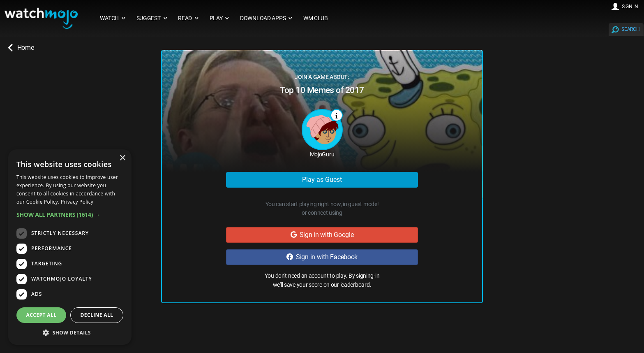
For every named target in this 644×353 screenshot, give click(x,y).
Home (21, 48)
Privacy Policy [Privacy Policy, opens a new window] (77, 202)
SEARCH (630, 29)
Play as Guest (322, 180)
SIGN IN (630, 7)
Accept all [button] (42, 315)
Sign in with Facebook (322, 257)
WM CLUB (316, 18)
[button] (70, 215)
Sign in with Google (322, 235)
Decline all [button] (97, 315)
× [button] (122, 158)
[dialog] (70, 247)
